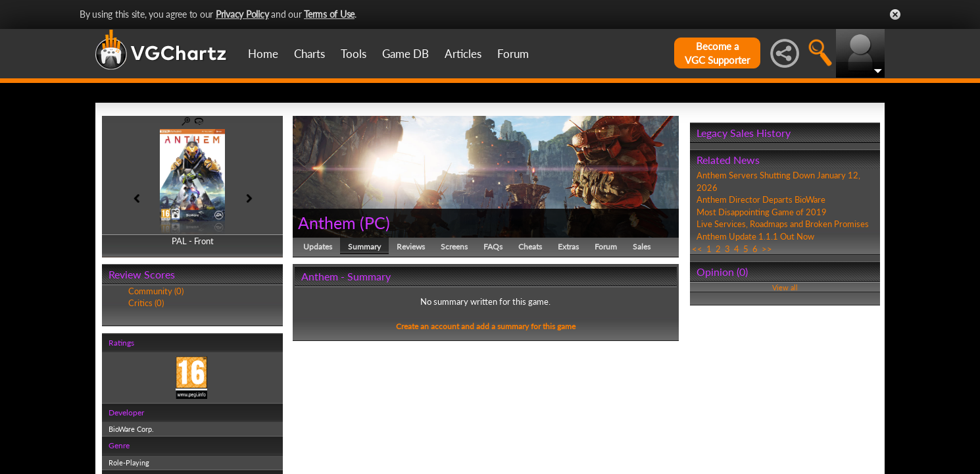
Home (263, 54)
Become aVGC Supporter (717, 53)
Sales (642, 247)
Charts (309, 54)
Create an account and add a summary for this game (486, 326)
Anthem (327, 223)
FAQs (493, 247)
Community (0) (156, 291)
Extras (568, 247)
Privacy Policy (242, 14)
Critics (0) (146, 303)
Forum (513, 54)
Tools (354, 54)
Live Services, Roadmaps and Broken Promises (783, 224)
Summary (364, 247)
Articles (463, 54)
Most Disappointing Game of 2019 (762, 212)
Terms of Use (329, 14)
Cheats (530, 247)
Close (895, 14)
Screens (454, 247)
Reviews (411, 247)
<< (697, 249)
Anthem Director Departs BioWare (761, 199)
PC (375, 223)
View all (785, 287)
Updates (318, 247)
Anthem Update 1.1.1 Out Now (755, 236)
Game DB (405, 54)
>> (767, 249)
